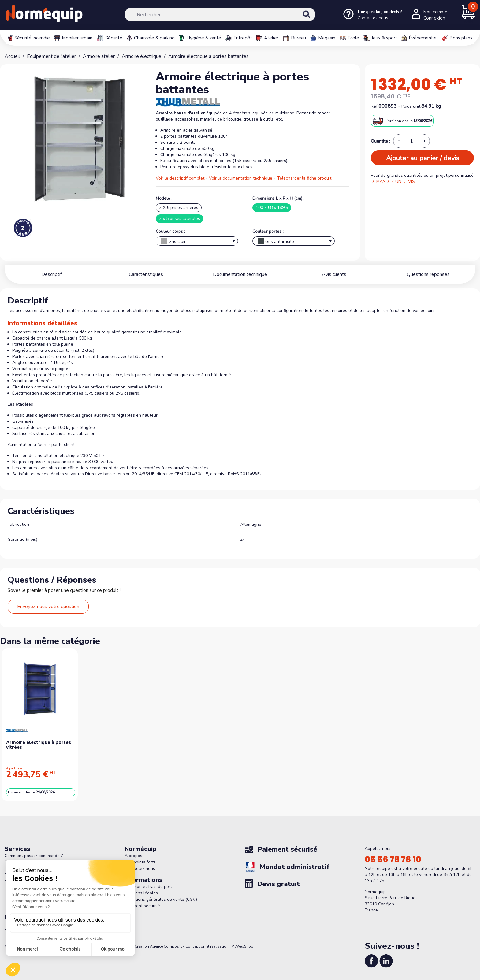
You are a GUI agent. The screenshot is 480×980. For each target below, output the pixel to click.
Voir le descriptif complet (180, 178)
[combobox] (197, 241)
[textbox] (197, 243)
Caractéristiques (146, 274)
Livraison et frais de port (148, 887)
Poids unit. (411, 106)
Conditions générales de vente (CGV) (161, 899)
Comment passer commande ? (34, 856)
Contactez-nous (140, 869)
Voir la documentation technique (241, 178)
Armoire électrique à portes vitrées (39, 745)
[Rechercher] (220, 15)
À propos (133, 856)
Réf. (375, 106)
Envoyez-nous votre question (48, 607)
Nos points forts (140, 862)
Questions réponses (428, 274)
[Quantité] (411, 141)
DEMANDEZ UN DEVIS (393, 182)
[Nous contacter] (372, 15)
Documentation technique (240, 274)
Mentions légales (141, 893)
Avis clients (334, 274)
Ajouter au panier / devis (422, 158)
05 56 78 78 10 (393, 859)
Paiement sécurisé (142, 906)
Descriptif (52, 274)
